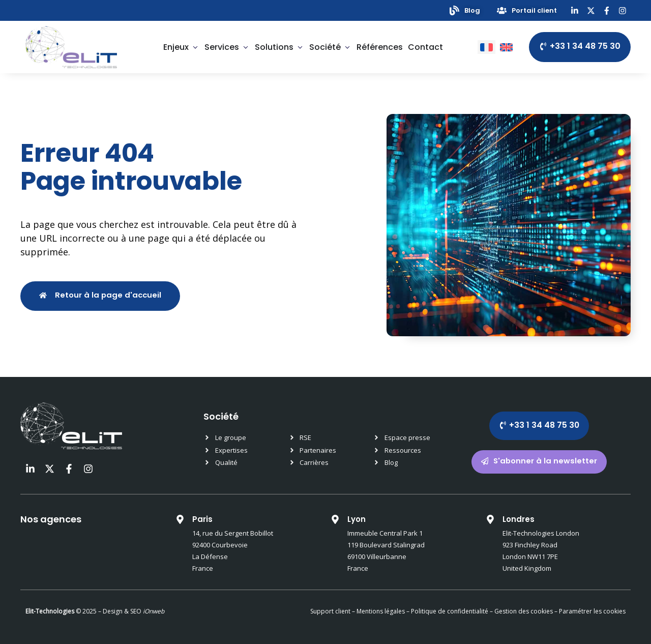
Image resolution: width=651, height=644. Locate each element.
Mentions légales (381, 611)
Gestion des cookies (524, 611)
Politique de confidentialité (449, 611)
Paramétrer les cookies (592, 611)
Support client (330, 611)
